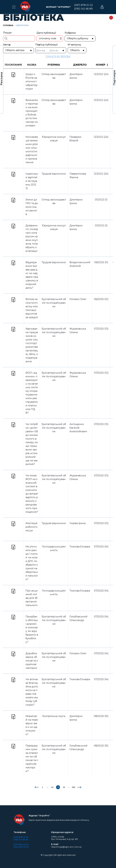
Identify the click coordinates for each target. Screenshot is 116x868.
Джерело (80, 65)
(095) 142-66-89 (83, 9)
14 (52, 787)
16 (64, 787)
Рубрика (54, 65)
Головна (8, 25)
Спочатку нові (48, 38)
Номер (101, 65)
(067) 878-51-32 (84, 5)
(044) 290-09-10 (21, 847)
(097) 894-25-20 (21, 845)
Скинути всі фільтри (58, 56)
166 (73, 787)
